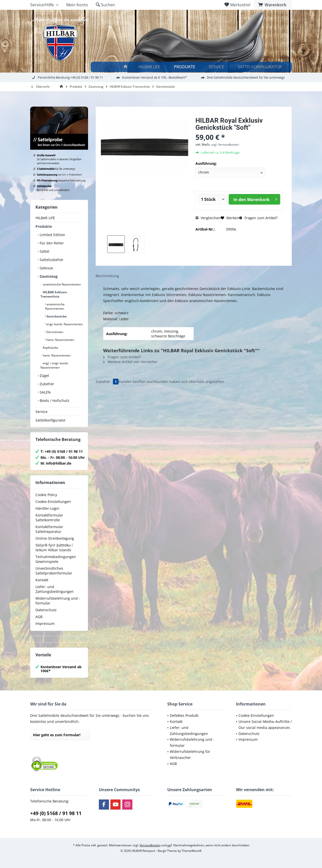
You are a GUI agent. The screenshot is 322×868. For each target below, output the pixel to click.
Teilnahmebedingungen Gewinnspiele (56, 559)
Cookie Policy (46, 495)
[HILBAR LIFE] (150, 67)
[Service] (217, 67)
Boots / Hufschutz (54, 400)
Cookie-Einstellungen (53, 502)
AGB (39, 617)
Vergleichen (208, 218)
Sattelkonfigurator (51, 420)
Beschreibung (107, 276)
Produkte (44, 226)
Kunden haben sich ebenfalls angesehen (190, 382)
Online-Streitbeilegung (55, 538)
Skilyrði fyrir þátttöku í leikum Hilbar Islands (54, 548)
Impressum (45, 623)
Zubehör (46, 384)
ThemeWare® (192, 851)
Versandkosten (150, 845)
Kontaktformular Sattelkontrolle (49, 518)
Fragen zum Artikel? (258, 218)
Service (42, 412)
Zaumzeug (48, 276)
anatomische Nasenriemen (61, 284)
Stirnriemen (54, 332)
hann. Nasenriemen (60, 340)
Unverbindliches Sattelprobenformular (54, 571)
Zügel (44, 376)
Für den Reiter (51, 243)
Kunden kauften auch (137, 382)
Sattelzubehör (51, 260)
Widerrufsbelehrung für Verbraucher (190, 754)
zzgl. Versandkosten (225, 144)
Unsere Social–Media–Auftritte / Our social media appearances (265, 725)
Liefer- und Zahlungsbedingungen (55, 589)
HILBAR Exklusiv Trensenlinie (54, 294)
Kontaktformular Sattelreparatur (49, 529)
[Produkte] (185, 67)
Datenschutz (46, 610)
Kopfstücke (50, 348)
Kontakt (42, 580)
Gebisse (46, 268)
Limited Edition (52, 235)
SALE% (45, 392)
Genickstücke (56, 316)
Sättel (44, 251)
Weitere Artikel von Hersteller (130, 362)
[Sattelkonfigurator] (260, 67)
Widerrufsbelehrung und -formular (58, 601)
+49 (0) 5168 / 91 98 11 (56, 813)
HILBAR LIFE (45, 218)
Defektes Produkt (184, 715)
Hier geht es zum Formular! (57, 735)
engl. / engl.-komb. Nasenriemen (54, 365)
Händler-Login (47, 508)
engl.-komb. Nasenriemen (64, 324)
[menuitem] (273, 5)
